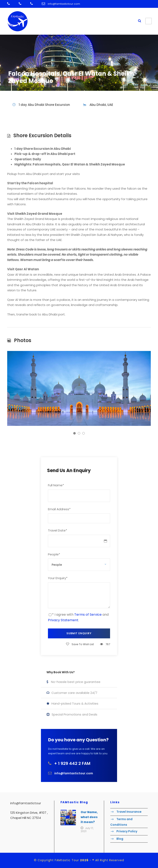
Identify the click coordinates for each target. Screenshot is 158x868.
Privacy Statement (63, 620)
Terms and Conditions (121, 822)
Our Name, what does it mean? (89, 817)
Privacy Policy (127, 831)
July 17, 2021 (87, 830)
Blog (120, 839)
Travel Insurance (129, 812)
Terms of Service (88, 615)
